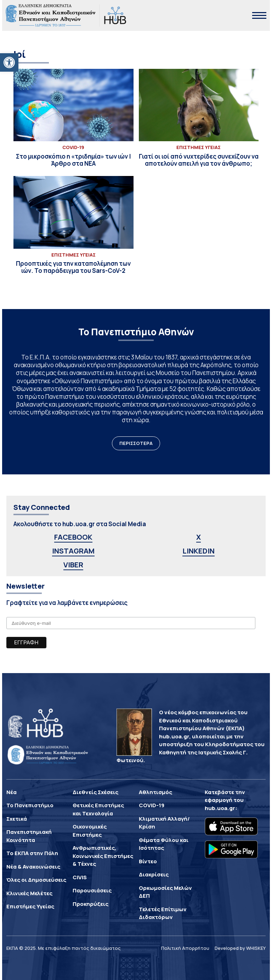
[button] (9, 62)
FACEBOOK (73, 537)
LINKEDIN (199, 551)
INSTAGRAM (73, 551)
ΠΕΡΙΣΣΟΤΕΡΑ (136, 443)
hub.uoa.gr (220, 808)
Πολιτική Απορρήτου (185, 948)
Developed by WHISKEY (240, 948)
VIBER (73, 565)
